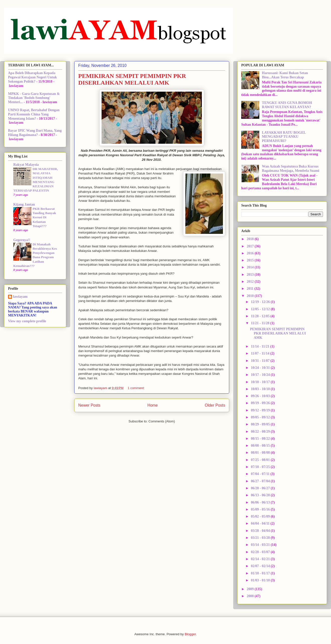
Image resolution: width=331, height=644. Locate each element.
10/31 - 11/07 (261, 361)
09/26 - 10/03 (261, 396)
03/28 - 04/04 (261, 531)
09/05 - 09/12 (261, 417)
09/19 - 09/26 (261, 403)
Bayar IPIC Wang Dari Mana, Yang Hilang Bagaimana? (35, 133)
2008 (251, 596)
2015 (251, 260)
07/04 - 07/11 (261, 474)
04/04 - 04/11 (261, 523)
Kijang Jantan (24, 204)
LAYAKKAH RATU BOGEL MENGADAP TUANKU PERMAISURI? (284, 137)
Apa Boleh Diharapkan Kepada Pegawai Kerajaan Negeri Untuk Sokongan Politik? (32, 77)
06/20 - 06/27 (261, 488)
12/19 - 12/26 (261, 302)
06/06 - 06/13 (261, 502)
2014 (251, 267)
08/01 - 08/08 (261, 453)
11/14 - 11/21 (260, 346)
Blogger (190, 634)
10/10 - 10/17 (261, 382)
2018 (251, 239)
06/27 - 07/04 (261, 481)
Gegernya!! (22, 240)
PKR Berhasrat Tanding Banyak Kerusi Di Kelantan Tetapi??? (44, 217)
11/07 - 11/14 (260, 353)
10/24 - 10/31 (261, 368)
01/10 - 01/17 (261, 573)
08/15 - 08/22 (261, 439)
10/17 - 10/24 (261, 375)
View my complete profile (27, 321)
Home (153, 405)
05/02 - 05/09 (261, 516)
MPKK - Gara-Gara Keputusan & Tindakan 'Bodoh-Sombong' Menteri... (34, 98)
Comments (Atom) (162, 421)
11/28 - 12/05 (261, 316)
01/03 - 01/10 (261, 580)
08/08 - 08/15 (261, 446)
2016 (251, 253)
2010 (251, 296)
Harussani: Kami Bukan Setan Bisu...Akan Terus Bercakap (285, 75)
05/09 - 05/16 (261, 509)
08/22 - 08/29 (261, 432)
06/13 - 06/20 (261, 495)
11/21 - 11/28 (260, 323)
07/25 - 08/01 (261, 460)
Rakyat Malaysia (26, 165)
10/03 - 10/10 (261, 389)
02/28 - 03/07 (261, 552)
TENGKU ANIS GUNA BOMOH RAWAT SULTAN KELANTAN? (287, 105)
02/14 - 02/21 (261, 559)
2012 (251, 282)
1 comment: (137, 388)
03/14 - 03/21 (261, 545)
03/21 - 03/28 (261, 538)
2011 (251, 289)
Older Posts (215, 405)
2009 (251, 589)
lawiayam (20, 297)
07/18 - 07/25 (261, 467)
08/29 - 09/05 (261, 424)
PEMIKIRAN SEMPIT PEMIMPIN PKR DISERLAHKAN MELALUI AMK (132, 79)
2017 (251, 246)
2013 (251, 275)
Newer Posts (89, 405)
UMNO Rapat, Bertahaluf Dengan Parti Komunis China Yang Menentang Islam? (34, 114)
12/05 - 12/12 (261, 309)
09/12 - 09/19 (261, 410)
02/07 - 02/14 (261, 566)
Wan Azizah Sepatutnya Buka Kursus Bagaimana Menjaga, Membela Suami (291, 169)
